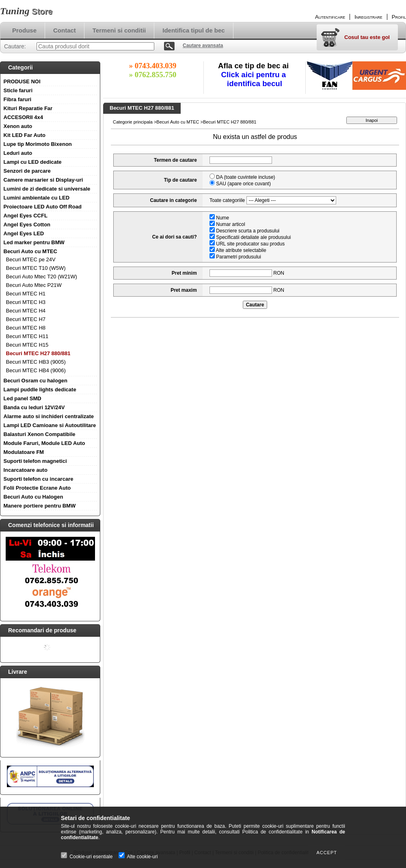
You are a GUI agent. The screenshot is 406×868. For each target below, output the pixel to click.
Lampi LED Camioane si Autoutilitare (50, 425)
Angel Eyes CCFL (26, 216)
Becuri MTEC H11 (27, 336)
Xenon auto (18, 126)
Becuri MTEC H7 (26, 319)
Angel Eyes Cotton (27, 225)
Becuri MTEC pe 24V (31, 259)
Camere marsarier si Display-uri (43, 180)
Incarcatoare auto (26, 470)
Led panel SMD (23, 398)
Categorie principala (133, 122)
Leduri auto (18, 153)
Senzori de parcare (27, 171)
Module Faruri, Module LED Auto (44, 443)
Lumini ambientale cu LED (37, 198)
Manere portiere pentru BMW (40, 506)
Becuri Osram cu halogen (36, 381)
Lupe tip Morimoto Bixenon (38, 144)
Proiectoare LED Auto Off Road (43, 207)
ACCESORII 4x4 (24, 117)
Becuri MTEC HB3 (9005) (36, 362)
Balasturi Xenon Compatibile (40, 434)
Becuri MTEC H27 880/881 (38, 353)
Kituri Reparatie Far (28, 108)
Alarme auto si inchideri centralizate (49, 416)
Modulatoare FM (24, 452)
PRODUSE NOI (22, 81)
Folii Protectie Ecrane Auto (37, 488)
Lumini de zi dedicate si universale (47, 189)
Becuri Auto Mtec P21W (34, 285)
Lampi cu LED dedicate (33, 162)
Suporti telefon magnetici (35, 461)
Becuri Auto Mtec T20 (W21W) (42, 277)
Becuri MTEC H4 (26, 311)
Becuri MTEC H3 (26, 302)
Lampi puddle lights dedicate (40, 390)
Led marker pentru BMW (34, 242)
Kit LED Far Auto (25, 135)
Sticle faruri (18, 90)
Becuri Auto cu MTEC (30, 251)
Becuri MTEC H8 (26, 328)
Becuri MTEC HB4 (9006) (36, 370)
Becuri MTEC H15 (27, 345)
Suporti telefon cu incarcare (39, 479)
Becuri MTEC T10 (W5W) (36, 268)
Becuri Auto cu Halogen (33, 497)
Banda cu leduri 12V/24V (34, 407)
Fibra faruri (18, 99)
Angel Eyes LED (24, 233)
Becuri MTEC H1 (26, 294)
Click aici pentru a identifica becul (255, 79)
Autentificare (330, 17)
